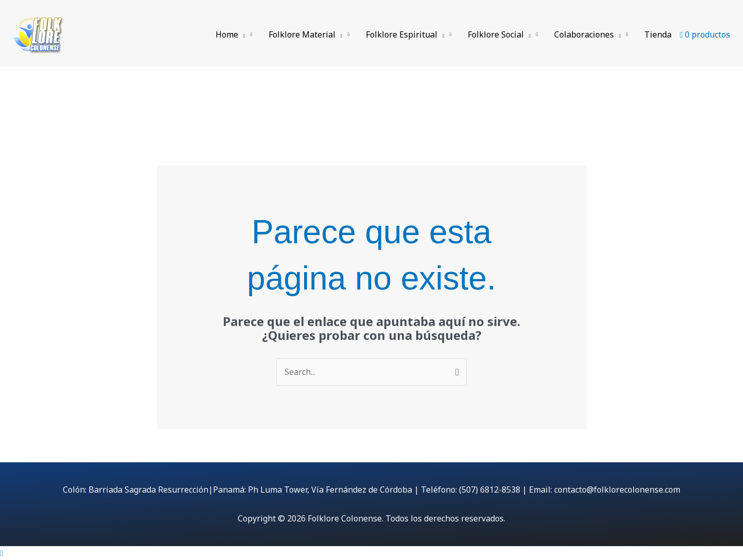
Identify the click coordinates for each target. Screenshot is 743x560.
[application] (242, 34)
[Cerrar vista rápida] (2, 553)
